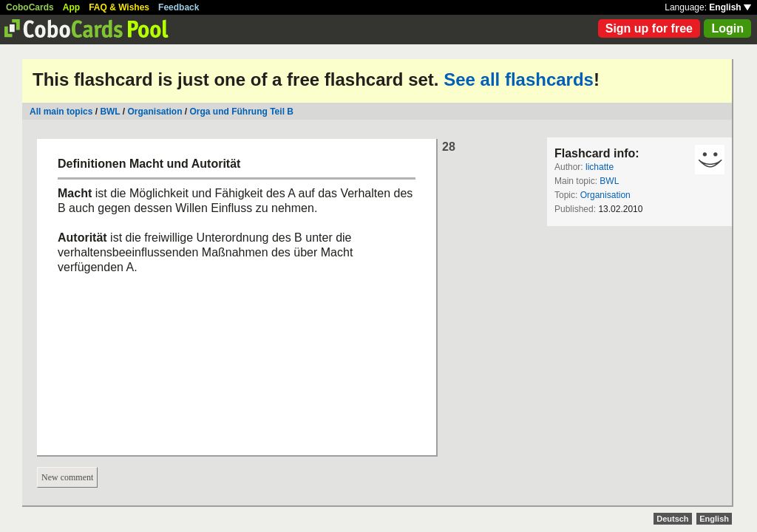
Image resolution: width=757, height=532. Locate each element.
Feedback (179, 7)
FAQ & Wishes (119, 7)
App (71, 7)
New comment (67, 477)
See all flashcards (519, 79)
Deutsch (672, 519)
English (730, 7)
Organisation (155, 112)
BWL (110, 112)
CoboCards (30, 7)
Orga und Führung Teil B (242, 112)
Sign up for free (649, 28)
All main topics (61, 112)
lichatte (600, 167)
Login (727, 28)
